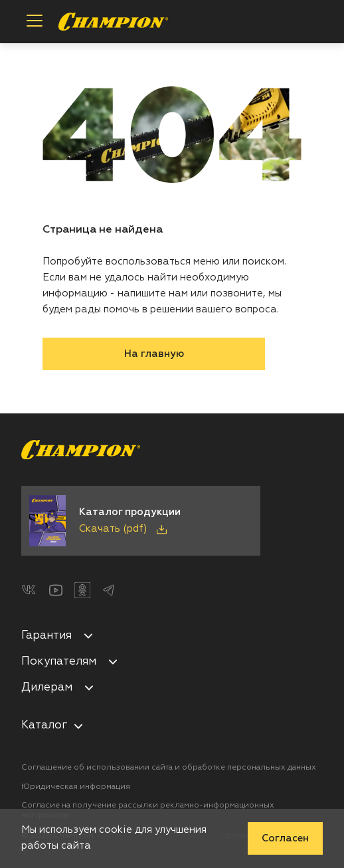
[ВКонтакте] (29, 590)
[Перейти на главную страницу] (113, 22)
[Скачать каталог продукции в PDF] (141, 521)
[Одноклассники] (82, 590)
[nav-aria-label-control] (78, 726)
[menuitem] (172, 638)
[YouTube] (56, 590)
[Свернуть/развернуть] (88, 635)
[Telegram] (109, 590)
